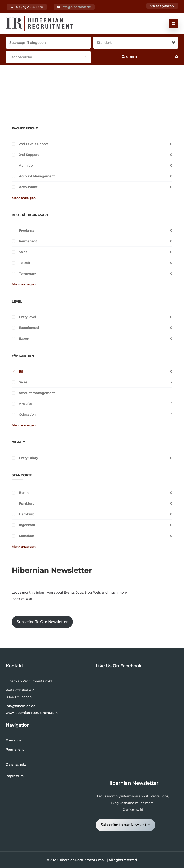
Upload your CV (162, 6)
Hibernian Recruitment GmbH (82, 860)
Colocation (27, 414)
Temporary (27, 274)
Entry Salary (28, 458)
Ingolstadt (27, 525)
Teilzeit (25, 263)
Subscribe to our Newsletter (125, 825)
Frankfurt (26, 503)
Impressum (15, 776)
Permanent (28, 241)
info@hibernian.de (76, 7)
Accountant (28, 187)
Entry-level (27, 317)
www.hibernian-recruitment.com (32, 713)
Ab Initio (26, 165)
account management (37, 393)
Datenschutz (16, 764)
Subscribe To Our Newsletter (42, 622)
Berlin (24, 493)
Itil (21, 371)
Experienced (29, 328)
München (26, 536)
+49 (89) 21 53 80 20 (27, 7)
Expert (24, 338)
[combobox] (136, 42)
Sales (23, 252)
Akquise (26, 404)
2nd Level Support (33, 144)
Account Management (37, 176)
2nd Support (29, 155)
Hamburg (27, 514)
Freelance (27, 230)
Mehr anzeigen (24, 198)
